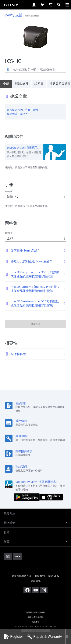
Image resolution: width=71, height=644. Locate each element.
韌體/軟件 (22, 84)
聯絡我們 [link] (40, 576)
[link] (11, 5)
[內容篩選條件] (8, 69)
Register (13, 636)
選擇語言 (9, 191)
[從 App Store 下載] (51, 497)
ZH (16, 556)
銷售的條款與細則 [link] (35, 617)
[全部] (6, 84)
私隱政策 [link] (35, 622)
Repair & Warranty (44, 636)
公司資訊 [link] (36, 581)
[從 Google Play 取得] (28, 497)
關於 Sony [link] (54, 576)
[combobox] (35, 69)
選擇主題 (9, 233)
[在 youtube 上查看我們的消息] (35, 590)
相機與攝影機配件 (32, 16)
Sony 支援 (14, 15)
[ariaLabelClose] (67, 5)
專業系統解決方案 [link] (22, 576)
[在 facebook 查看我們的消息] (27, 590)
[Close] (68, 636)
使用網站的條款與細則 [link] (36, 612)
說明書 (39, 84)
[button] (35, 513)
